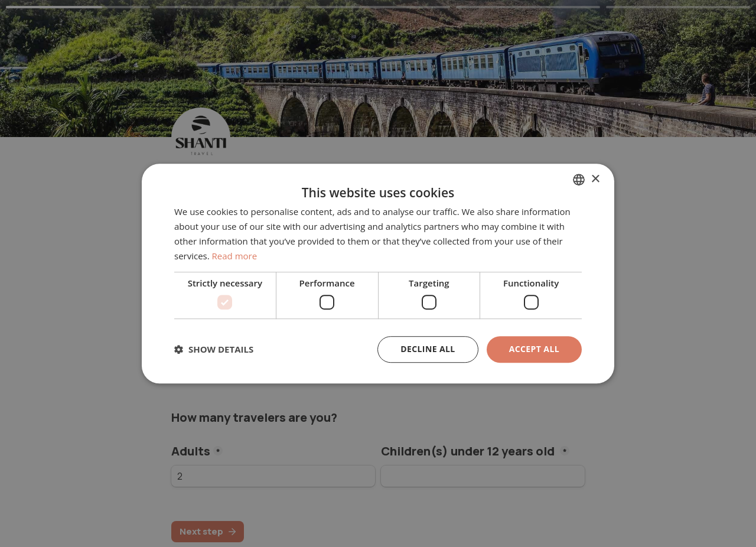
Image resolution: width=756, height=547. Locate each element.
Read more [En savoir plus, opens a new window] (235, 256)
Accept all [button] (534, 349)
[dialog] (378, 273)
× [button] (595, 179)
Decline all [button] (428, 349)
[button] (214, 349)
